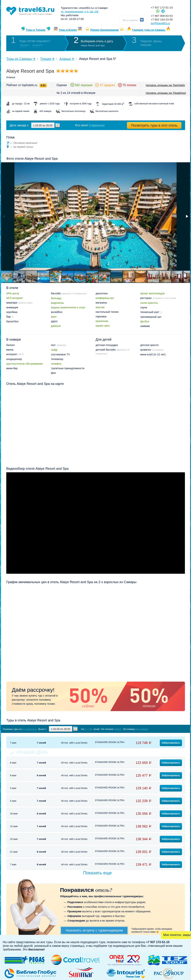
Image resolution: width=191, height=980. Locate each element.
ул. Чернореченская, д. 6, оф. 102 (80, 12)
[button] (187, 216)
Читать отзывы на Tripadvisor (166, 93)
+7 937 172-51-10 (162, 7)
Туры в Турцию (36, 30)
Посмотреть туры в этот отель (154, 125)
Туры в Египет (68, 30)
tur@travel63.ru (160, 23)
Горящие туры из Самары (149, 30)
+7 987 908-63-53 (162, 16)
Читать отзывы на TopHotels (165, 85)
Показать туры (165, 729)
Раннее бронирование (105, 30)
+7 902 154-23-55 (162, 19)
